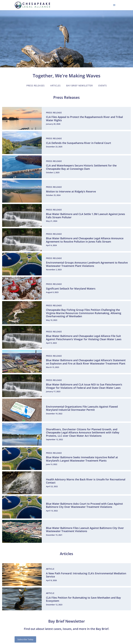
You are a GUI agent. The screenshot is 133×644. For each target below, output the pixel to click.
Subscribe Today (25, 639)
